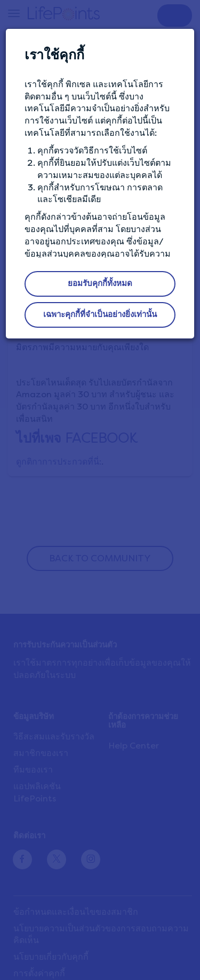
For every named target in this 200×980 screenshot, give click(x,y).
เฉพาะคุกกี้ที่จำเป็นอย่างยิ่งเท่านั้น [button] (100, 314)
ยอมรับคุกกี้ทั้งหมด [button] (100, 283)
